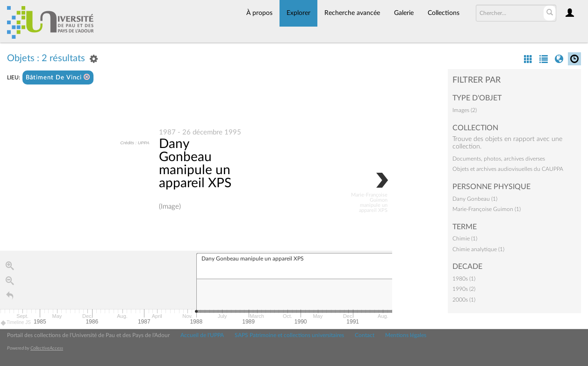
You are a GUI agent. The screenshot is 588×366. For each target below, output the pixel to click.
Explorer (298, 13)
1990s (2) (464, 289)
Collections (444, 13)
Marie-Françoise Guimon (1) (487, 209)
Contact (365, 335)
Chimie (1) (465, 239)
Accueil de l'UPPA (202, 335)
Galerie (404, 13)
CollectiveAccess (47, 348)
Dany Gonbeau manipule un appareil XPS (195, 163)
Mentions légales (406, 335)
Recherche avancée (352, 13)
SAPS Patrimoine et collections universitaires (289, 335)
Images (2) (465, 110)
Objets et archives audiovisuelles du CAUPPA (508, 169)
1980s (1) (464, 279)
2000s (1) (464, 300)
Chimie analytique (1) (478, 249)
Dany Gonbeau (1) (475, 199)
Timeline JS (16, 323)
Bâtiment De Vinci (58, 77)
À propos (259, 13)
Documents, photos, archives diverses (499, 159)
